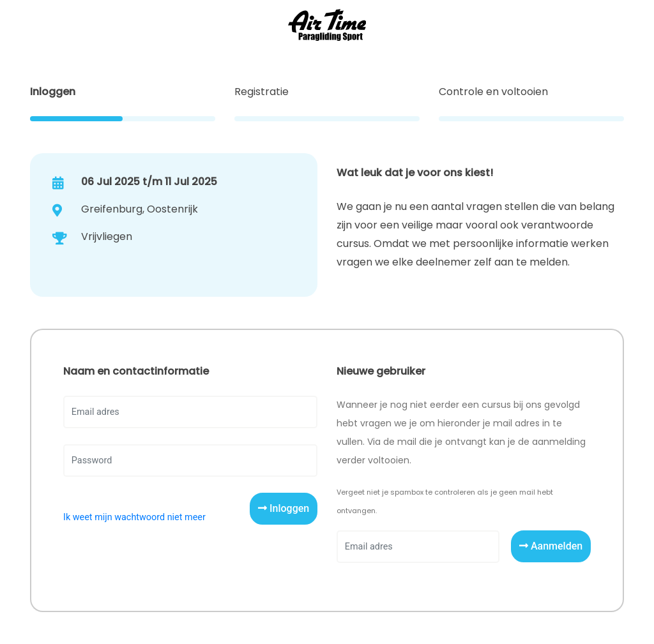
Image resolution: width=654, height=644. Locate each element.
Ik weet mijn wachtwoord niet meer (134, 517)
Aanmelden (551, 546)
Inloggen (284, 508)
